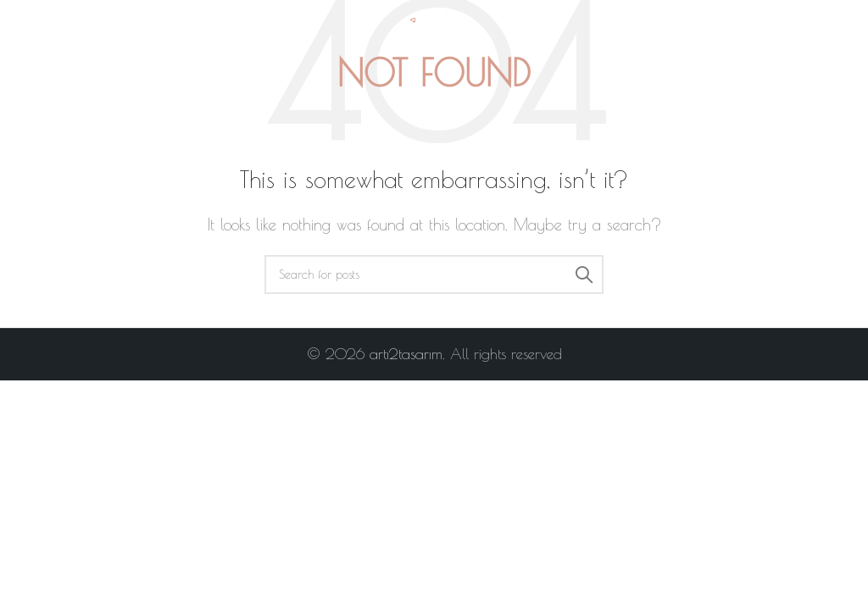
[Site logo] (434, 24)
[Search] (434, 274)
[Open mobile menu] (45, 25)
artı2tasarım (406, 354)
